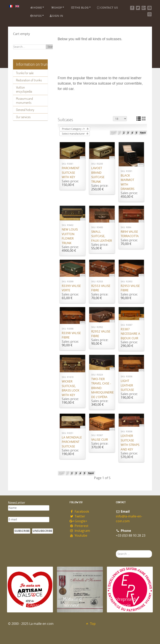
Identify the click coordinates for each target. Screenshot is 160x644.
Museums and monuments (24, 101)
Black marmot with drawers (128, 182)
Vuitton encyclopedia (24, 89)
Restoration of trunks (29, 80)
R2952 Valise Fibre (101, 334)
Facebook (79, 512)
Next (143, 133)
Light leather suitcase (127, 385)
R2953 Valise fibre (130, 288)
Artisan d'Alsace (27, 605)
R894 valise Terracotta (130, 234)
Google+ (78, 521)
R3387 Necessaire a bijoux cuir (130, 334)
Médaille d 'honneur (72, 602)
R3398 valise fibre (71, 335)
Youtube (78, 536)
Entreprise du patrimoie (125, 602)
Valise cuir (100, 440)
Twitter (77, 516)
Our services (23, 117)
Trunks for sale (25, 73)
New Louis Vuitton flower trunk (70, 236)
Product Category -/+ (73, 129)
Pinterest (79, 526)
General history (25, 110)
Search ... (116, 550)
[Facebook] (132, 8)
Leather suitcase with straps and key (130, 443)
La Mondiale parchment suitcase (72, 442)
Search (52, 47)
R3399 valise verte (71, 288)
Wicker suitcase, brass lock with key (70, 388)
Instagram (80, 531)
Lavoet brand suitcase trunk (98, 175)
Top (90, 624)
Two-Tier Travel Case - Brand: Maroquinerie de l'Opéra (102, 388)
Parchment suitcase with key (71, 173)
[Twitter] (138, 8)
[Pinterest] (149, 8)
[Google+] (144, 8)
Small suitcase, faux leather (102, 236)
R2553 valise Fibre (101, 288)
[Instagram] (149, 14)
